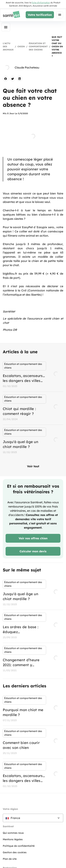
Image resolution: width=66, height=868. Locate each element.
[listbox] (33, 408)
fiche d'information (41, 3)
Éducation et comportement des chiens (38, 46)
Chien (21, 46)
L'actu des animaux (8, 46)
